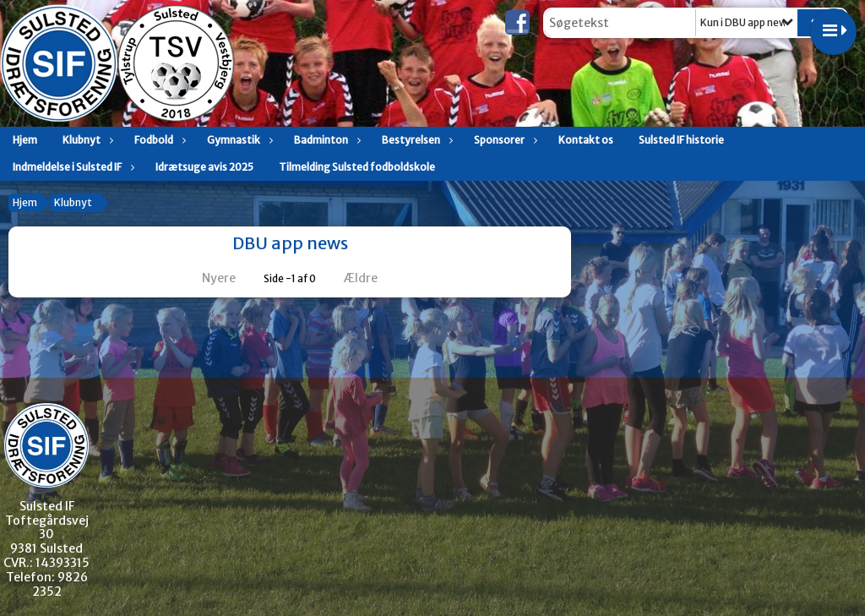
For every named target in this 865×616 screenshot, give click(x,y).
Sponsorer (503, 140)
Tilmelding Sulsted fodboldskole (357, 167)
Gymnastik (238, 140)
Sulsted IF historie (681, 140)
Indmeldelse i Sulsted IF (71, 167)
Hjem (25, 140)
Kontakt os (586, 140)
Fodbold (158, 140)
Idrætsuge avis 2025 (204, 167)
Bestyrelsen (415, 140)
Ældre (372, 278)
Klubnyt (86, 140)
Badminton (325, 140)
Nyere (209, 278)
